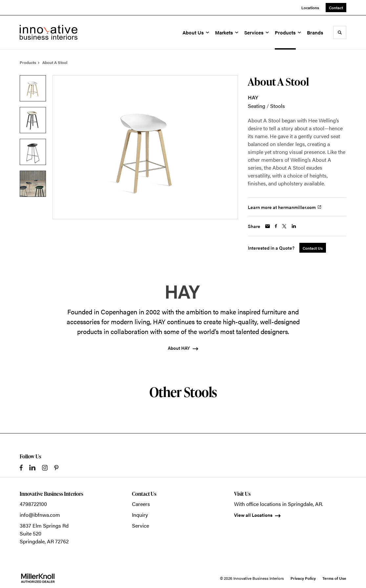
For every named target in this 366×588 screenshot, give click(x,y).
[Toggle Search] (340, 32)
